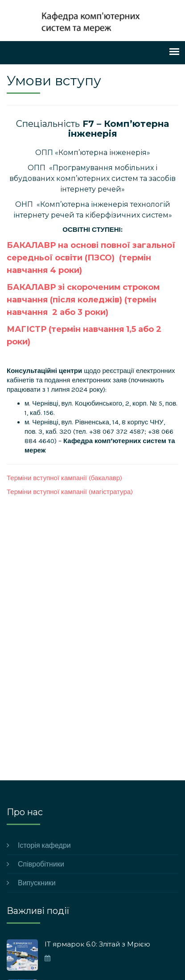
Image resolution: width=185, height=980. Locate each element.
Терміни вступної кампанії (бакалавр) (64, 478)
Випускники (37, 883)
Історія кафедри (44, 845)
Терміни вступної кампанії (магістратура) (70, 492)
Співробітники (41, 864)
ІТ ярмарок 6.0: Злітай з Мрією (97, 944)
